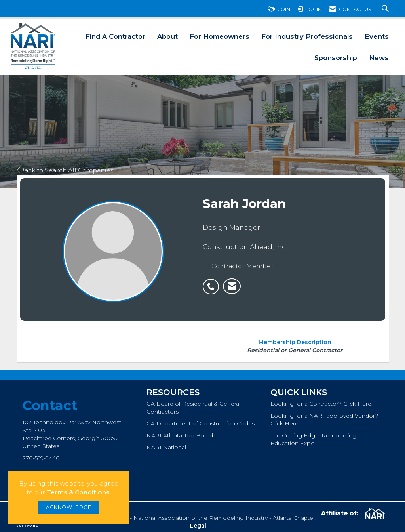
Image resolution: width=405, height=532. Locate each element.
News (379, 58)
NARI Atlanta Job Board (180, 435)
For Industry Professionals (307, 36)
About (167, 36)
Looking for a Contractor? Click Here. (321, 404)
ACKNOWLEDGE (69, 507)
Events (377, 36)
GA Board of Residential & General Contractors (193, 408)
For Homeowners (220, 36)
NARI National (166, 447)
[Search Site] (386, 9)
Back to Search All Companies (65, 170)
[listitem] (213, 282)
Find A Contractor (115, 36)
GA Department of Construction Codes (201, 423)
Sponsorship (336, 58)
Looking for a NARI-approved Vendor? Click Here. (324, 419)
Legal (198, 526)
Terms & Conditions (78, 492)
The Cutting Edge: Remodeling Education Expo (313, 439)
